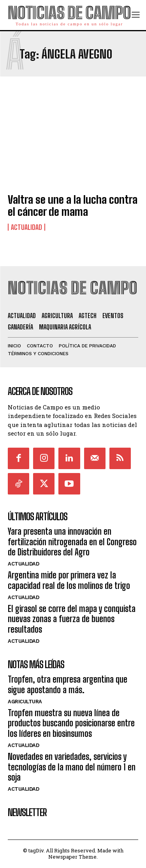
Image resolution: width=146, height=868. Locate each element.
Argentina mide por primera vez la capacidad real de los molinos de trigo (69, 580)
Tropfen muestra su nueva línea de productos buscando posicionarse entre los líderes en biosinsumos (71, 723)
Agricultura (25, 702)
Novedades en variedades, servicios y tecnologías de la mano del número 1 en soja (72, 767)
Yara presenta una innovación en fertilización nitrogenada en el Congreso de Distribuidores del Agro (72, 542)
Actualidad (26, 227)
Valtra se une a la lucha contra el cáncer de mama (73, 205)
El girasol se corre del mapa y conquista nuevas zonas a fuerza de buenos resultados (72, 619)
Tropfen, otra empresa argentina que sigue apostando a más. (68, 684)
